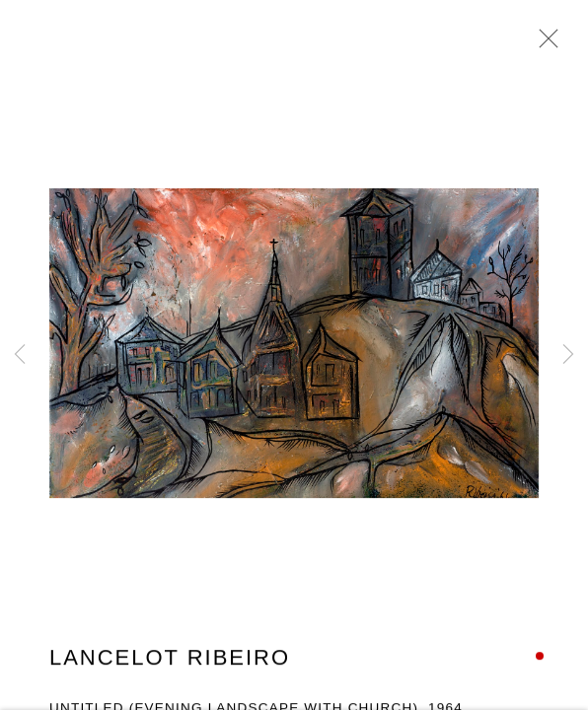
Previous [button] (20, 355)
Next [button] (568, 355)
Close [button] (544, 44)
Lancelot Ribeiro (170, 659)
